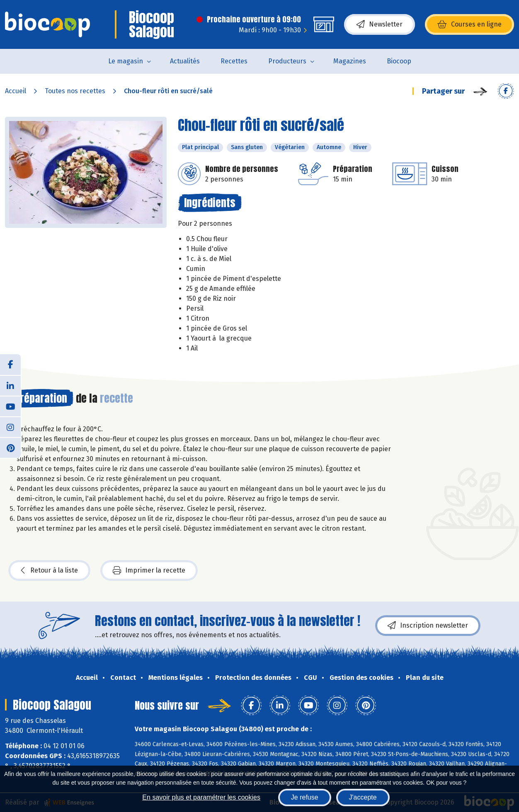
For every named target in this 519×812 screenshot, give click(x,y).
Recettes (234, 61)
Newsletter (380, 24)
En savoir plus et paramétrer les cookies (201, 797)
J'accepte (363, 797)
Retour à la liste (49, 570)
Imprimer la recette (149, 570)
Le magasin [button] (126, 61)
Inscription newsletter (428, 626)
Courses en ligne (469, 24)
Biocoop (399, 61)
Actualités (185, 61)
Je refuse (305, 797)
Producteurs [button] (287, 61)
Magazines (350, 61)
